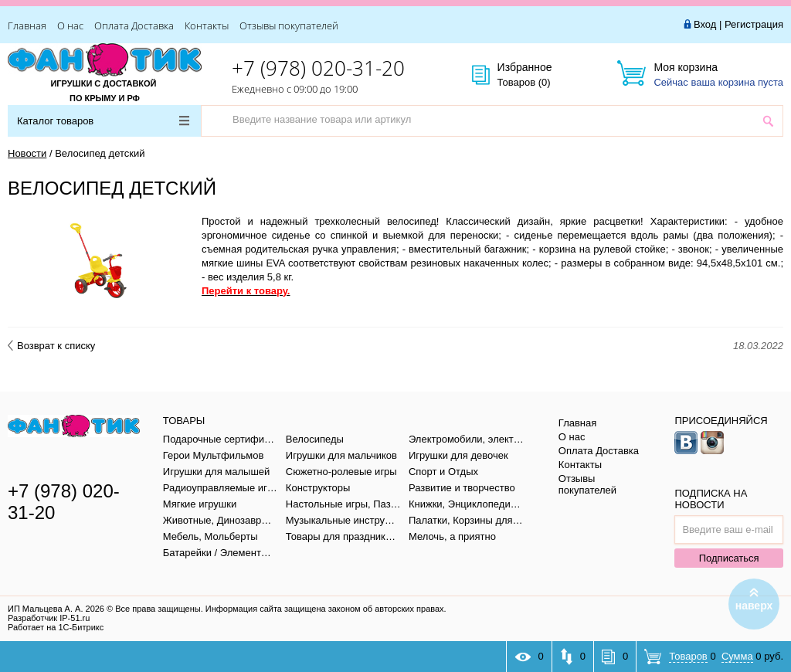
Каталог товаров (103, 121)
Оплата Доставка (134, 25)
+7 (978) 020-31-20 (318, 68)
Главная (27, 25)
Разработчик (49, 618)
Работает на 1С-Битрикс (56, 627)
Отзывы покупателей (289, 25)
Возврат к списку (51, 346)
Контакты (207, 25)
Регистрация (754, 24)
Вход (705, 24)
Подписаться (729, 558)
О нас (70, 25)
